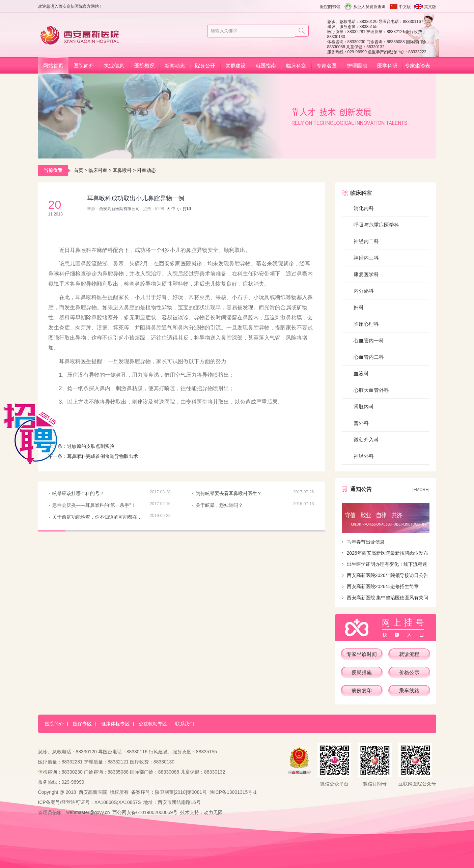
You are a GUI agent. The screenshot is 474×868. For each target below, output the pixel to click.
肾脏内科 (364, 407)
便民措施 (362, 672)
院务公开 (205, 66)
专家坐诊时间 (362, 654)
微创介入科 (366, 440)
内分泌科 (364, 291)
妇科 (359, 307)
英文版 (430, 7)
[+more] (421, 490)
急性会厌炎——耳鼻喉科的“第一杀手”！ (94, 505)
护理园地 (357, 66)
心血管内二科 (369, 357)
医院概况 (144, 66)
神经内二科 (366, 241)
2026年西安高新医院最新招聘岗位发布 (387, 553)
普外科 (361, 423)
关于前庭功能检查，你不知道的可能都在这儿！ (98, 517)
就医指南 (266, 66)
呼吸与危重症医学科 (376, 225)
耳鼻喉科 (122, 170)
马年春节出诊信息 (366, 542)
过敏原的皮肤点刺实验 (91, 446)
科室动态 (146, 170)
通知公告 (361, 489)
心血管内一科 (369, 340)
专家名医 (327, 66)
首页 (79, 170)
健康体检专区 (115, 724)
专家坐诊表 (417, 66)
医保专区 (82, 724)
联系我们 (185, 724)
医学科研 (387, 66)
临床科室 (296, 66)
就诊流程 (409, 654)
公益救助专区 (153, 724)
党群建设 (235, 66)
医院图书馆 (330, 7)
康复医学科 (366, 274)
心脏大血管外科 (371, 390)
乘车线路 (409, 690)
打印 (187, 209)
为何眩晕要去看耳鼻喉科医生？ (229, 493)
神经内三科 (366, 258)
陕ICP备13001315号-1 (233, 792)
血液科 (361, 373)
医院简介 (84, 66)
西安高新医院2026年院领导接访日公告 (387, 575)
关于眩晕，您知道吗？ (219, 505)
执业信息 (114, 66)
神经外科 (364, 456)
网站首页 (53, 66)
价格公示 (409, 672)
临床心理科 (366, 324)
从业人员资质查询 (369, 7)
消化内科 (364, 208)
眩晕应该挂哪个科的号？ (78, 493)
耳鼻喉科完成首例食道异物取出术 (103, 456)
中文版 (405, 7)
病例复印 (362, 690)
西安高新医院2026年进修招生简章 (383, 586)
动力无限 (213, 812)
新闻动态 (175, 66)
